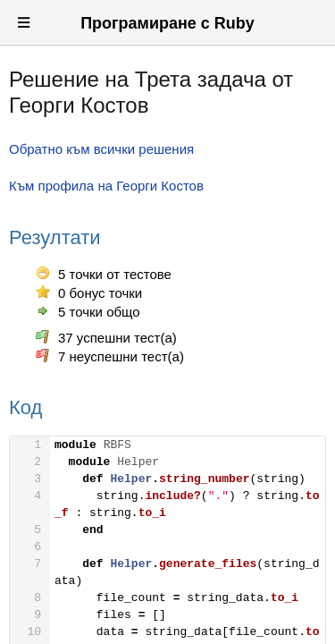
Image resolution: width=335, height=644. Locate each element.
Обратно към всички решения (101, 149)
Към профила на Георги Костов (106, 186)
